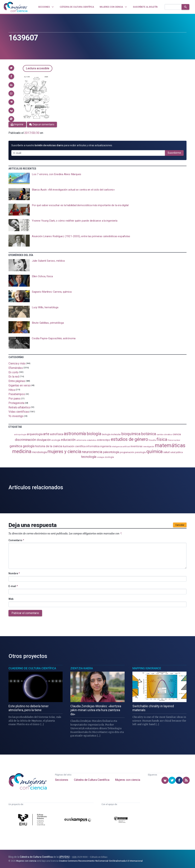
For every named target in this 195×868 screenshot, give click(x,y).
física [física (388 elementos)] (162, 439)
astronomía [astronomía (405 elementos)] (75, 434)
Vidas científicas (19, 412)
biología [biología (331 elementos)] (94, 434)
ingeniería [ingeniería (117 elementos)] (106, 446)
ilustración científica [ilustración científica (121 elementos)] (74, 446)
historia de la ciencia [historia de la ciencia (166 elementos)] (49, 446)
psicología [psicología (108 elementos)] (140, 452)
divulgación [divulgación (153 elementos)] (44, 440)
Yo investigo (16, 416)
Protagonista (16, 403)
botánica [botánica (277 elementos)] (149, 434)
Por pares (14, 399)
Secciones (62, 780)
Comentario (16, 540)
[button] (11, 68)
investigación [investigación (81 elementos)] (149, 447)
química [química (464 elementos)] (155, 451)
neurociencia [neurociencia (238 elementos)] (92, 452)
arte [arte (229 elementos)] (46, 434)
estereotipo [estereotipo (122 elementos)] (104, 440)
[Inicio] (16, 7)
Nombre (14, 573)
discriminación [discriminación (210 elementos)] (25, 440)
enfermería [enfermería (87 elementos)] (81, 440)
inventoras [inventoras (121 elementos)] (137, 446)
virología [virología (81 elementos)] (101, 457)
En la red (14, 377)
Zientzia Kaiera (82, 668)
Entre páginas (17, 381)
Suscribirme (174, 153)
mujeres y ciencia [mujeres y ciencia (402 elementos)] (64, 452)
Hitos (12, 390)
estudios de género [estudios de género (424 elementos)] (129, 439)
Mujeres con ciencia (128, 780)
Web (11, 599)
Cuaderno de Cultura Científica (32, 668)
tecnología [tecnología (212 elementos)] (89, 457)
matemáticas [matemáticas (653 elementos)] (170, 445)
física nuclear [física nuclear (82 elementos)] (174, 440)
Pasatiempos (17, 394)
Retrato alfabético (19, 407)
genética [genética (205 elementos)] (16, 446)
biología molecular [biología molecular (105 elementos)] (111, 434)
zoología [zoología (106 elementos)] (109, 457)
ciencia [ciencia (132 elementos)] (177, 434)
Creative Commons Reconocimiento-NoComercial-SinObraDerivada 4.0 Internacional (101, 861)
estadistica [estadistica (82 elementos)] (92, 440)
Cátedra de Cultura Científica (92, 780)
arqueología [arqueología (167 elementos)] (35, 434)
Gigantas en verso (20, 385)
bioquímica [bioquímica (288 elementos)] (131, 434)
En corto (13, 372)
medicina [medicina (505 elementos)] (22, 451)
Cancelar (180, 525)
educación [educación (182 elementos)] (68, 440)
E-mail (13, 586)
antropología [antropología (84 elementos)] (20, 435)
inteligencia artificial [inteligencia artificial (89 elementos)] (121, 446)
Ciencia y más (17, 363)
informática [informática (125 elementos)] (93, 446)
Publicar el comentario (25, 613)
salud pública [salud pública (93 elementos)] (177, 452)
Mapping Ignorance (147, 668)
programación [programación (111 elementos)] (127, 452)
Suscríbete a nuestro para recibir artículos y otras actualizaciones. (62, 145)
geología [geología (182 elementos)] (29, 446)
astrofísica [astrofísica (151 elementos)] (57, 434)
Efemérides (16, 368)
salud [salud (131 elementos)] (166, 452)
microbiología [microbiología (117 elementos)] (39, 452)
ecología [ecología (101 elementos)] (56, 440)
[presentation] (97, 179)
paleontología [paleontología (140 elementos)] (111, 452)
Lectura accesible (38, 68)
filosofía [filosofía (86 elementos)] (152, 440)
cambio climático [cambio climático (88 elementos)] (164, 434)
